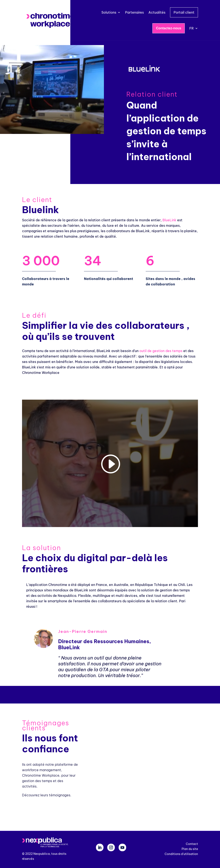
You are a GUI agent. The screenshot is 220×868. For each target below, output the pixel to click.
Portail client (184, 12)
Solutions (109, 12)
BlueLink (169, 220)
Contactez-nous (169, 28)
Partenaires (134, 12)
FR (192, 28)
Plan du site (190, 849)
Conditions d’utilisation (181, 854)
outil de (146, 351)
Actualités (157, 12)
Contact (192, 844)
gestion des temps (167, 351)
